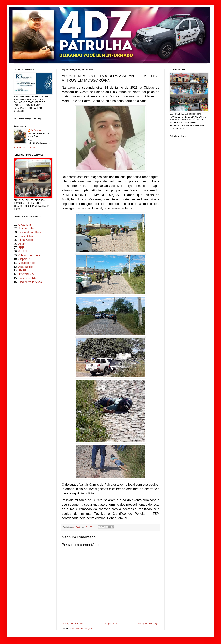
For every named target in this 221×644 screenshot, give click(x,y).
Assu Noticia (26, 267)
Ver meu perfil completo (24, 147)
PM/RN (23, 271)
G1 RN (23, 251)
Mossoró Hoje (27, 263)
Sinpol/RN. (25, 259)
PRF (21, 248)
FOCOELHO (26, 274)
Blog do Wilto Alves (30, 282)
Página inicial (111, 624)
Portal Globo (26, 240)
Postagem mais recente (73, 624)
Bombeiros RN (27, 278)
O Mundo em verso (30, 255)
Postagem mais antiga (148, 624)
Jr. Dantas (78, 527)
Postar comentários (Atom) (82, 629)
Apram (22, 244)
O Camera (25, 225)
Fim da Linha (26, 228)
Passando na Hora (30, 232)
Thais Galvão (26, 236)
